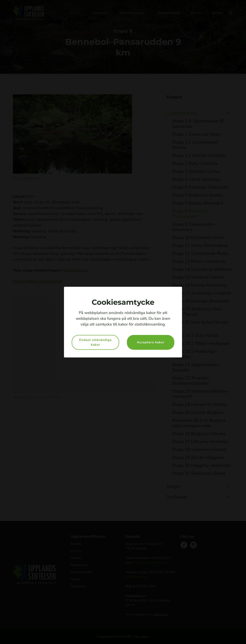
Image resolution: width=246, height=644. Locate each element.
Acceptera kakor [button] (151, 342)
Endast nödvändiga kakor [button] (95, 342)
